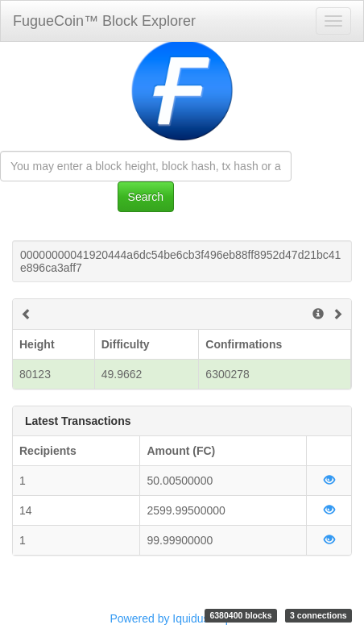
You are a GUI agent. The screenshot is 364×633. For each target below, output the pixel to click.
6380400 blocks (240, 615)
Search (146, 197)
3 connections (318, 615)
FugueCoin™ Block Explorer (104, 21)
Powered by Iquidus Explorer (182, 618)
